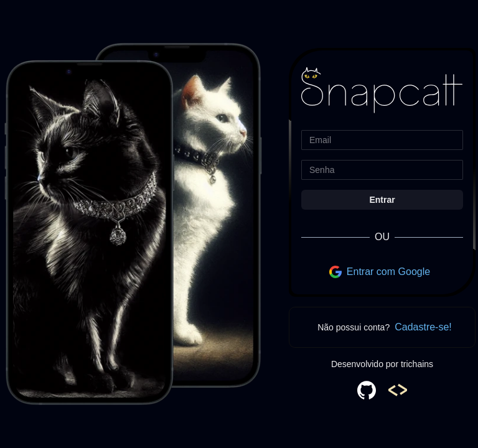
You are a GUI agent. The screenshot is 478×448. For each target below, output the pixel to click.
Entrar (382, 200)
